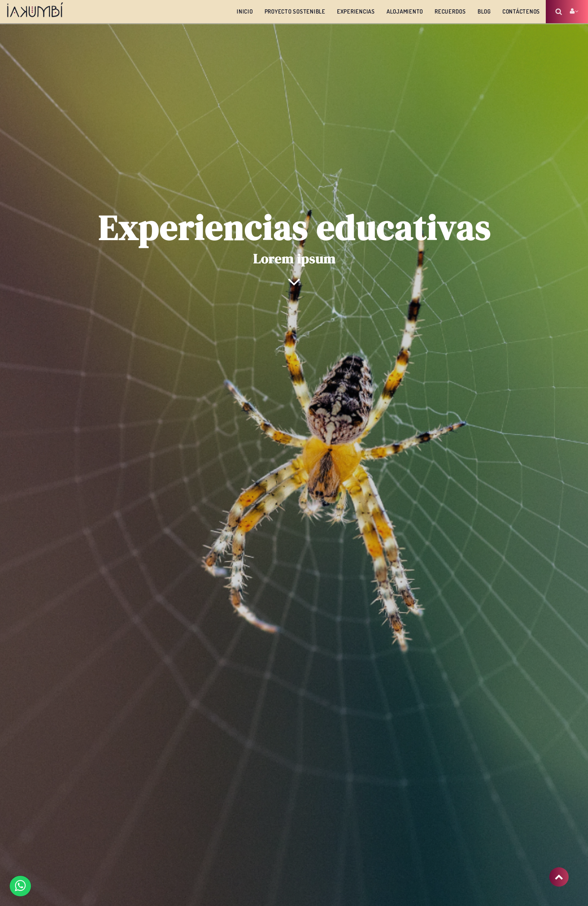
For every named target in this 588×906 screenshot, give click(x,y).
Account (574, 11)
